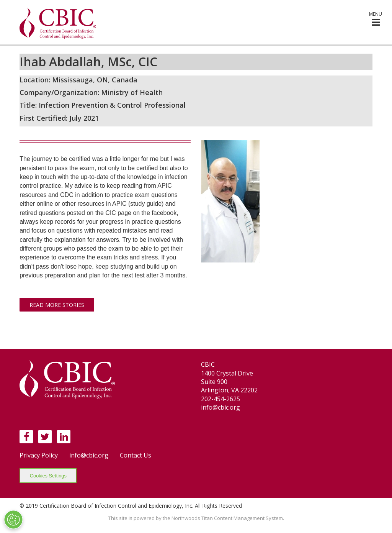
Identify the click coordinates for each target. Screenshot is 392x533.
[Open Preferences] (13, 520)
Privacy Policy (39, 455)
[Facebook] (26, 436)
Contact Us (136, 455)
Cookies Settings (48, 476)
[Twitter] (45, 436)
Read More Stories (57, 305)
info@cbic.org (89, 455)
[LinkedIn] (64, 436)
